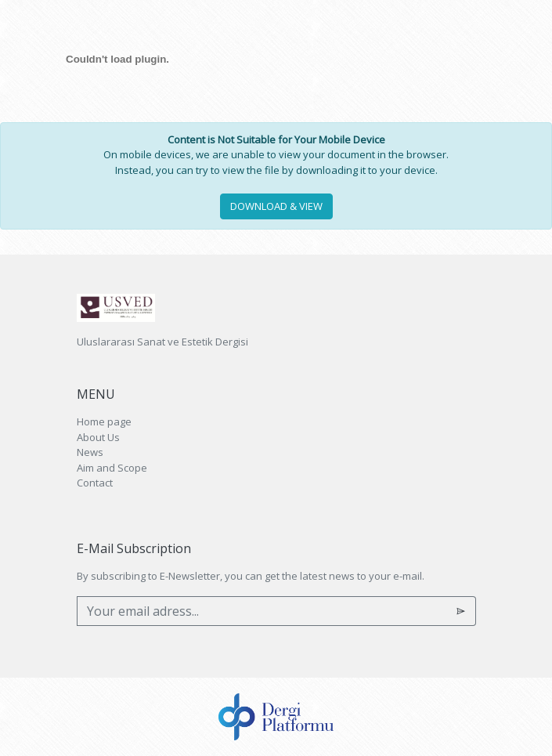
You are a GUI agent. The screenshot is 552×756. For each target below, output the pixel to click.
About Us (98, 437)
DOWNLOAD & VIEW (276, 206)
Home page (104, 421)
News (90, 452)
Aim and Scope (112, 468)
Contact (95, 483)
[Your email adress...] (262, 611)
